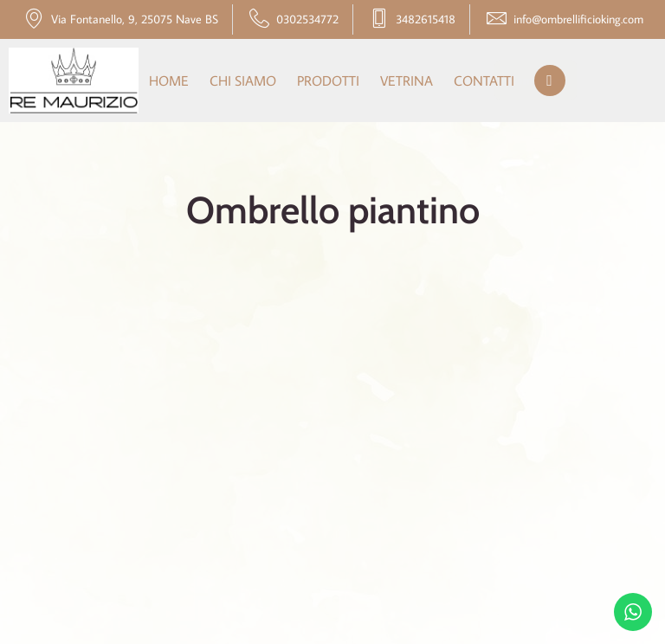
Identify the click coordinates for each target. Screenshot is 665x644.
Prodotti (328, 80)
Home (169, 80)
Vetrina (407, 80)
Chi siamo (243, 80)
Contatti (484, 80)
